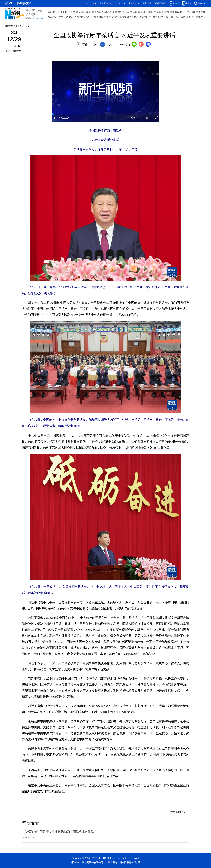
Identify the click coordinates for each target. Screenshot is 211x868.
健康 (161, 12)
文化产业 (201, 17)
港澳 (94, 12)
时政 (68, 12)
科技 (130, 12)
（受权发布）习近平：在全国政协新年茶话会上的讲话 (58, 831)
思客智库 (107, 12)
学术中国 (91, 17)
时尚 (155, 17)
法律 (193, 12)
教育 (124, 12)
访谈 (172, 12)
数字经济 (81, 17)
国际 (78, 12)
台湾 (99, 12)
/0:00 (66, 118)
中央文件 (201, 12)
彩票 (145, 17)
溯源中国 (116, 17)
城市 (124, 17)
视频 (177, 12)
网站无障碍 (160, 3)
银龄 (109, 17)
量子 (140, 12)
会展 (139, 17)
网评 (89, 12)
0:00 (61, 118)
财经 (83, 12)
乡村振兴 (101, 17)
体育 (146, 12)
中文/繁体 (147, 3)
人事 (73, 12)
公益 (166, 17)
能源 (134, 17)
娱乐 (150, 17)
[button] (55, 118)
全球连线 (117, 12)
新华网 (9, 26)
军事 (167, 12)
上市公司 (191, 17)
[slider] (147, 118)
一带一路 (173, 17)
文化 (151, 12)
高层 (62, 12)
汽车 (56, 17)
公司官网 (31, 14)
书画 (156, 12)
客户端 (176, 3)
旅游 (129, 17)
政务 (188, 12)
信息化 (72, 17)
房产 (66, 17)
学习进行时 (54, 12)
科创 (135, 12)
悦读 (160, 17)
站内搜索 (202, 3)
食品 (61, 17)
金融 (50, 17)
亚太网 (182, 17)
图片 (183, 12)
